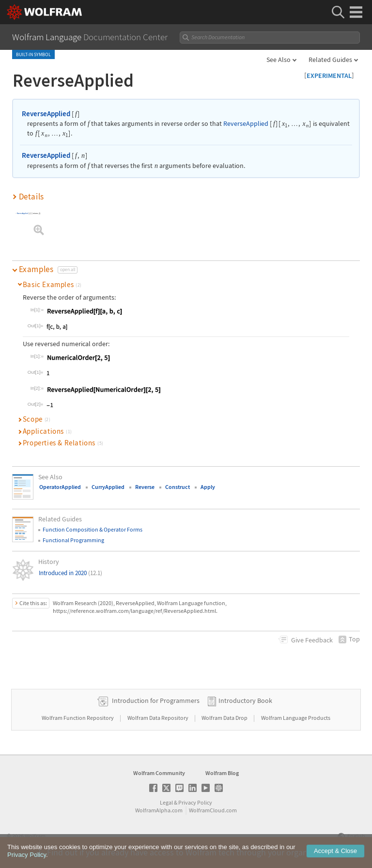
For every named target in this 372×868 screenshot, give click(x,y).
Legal (166, 802)
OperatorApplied (60, 487)
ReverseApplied (46, 114)
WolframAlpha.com (159, 810)
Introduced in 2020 (70, 573)
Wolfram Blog (222, 773)
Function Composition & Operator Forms (93, 529)
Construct (178, 487)
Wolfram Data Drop (225, 718)
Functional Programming (73, 540)
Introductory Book (245, 700)
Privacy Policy (195, 802)
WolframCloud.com (213, 810)
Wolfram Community (159, 773)
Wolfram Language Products (296, 718)
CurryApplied (108, 487)
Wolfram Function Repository (78, 718)
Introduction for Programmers (156, 700)
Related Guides (330, 60)
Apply (208, 487)
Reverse (145, 487)
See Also (279, 60)
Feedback (312, 640)
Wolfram (35, 836)
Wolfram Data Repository (158, 718)
